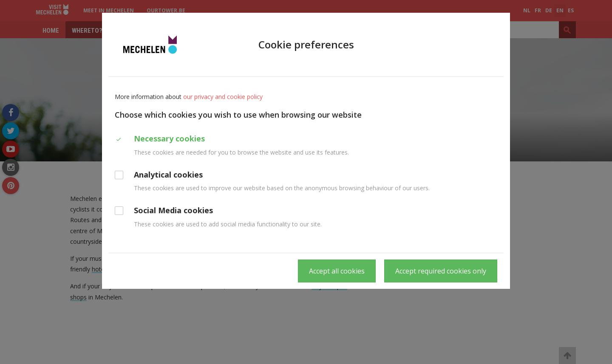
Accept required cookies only (441, 271)
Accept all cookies (337, 271)
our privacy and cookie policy (223, 97)
